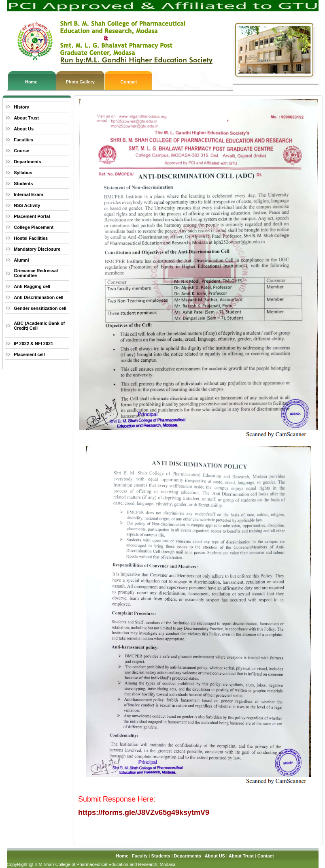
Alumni (21, 260)
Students (23, 183)
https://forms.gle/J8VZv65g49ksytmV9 (144, 813)
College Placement (34, 227)
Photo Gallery (80, 82)
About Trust (26, 118)
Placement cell (29, 354)
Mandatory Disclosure (37, 249)
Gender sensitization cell (40, 308)
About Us (24, 129)
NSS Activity (27, 205)
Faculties (23, 140)
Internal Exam (28, 194)
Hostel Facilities (31, 238)
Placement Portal (32, 216)
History (21, 107)
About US (215, 856)
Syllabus (23, 173)
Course (21, 151)
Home (31, 82)
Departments (27, 162)
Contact (129, 82)
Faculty (140, 856)
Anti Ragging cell (32, 286)
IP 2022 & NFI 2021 (33, 343)
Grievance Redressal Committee (36, 273)
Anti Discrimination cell (38, 297)
